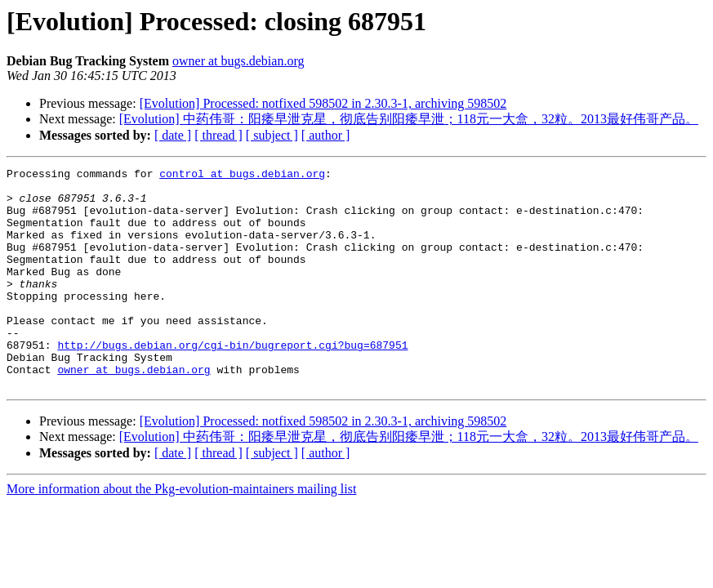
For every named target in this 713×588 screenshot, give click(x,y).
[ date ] (173, 135)
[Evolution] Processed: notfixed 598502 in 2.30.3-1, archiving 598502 (323, 103)
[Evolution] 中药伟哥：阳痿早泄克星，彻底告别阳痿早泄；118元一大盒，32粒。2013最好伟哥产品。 (409, 119)
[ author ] (326, 135)
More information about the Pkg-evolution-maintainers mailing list (181, 533)
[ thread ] (218, 135)
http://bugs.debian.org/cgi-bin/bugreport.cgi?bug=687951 (232, 381)
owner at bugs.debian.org (238, 61)
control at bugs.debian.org (242, 176)
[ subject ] (272, 135)
